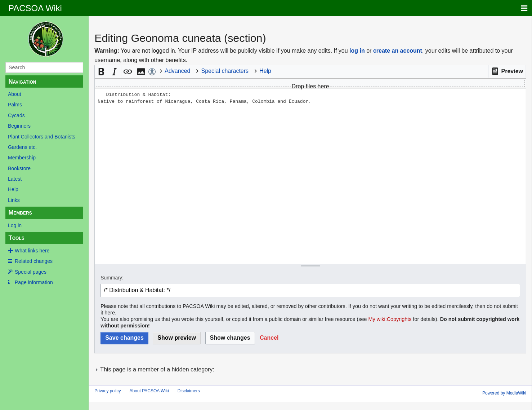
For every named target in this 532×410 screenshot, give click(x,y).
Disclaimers (189, 391)
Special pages (31, 272)
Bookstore (19, 168)
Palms (15, 105)
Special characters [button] (225, 71)
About (15, 94)
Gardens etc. (22, 147)
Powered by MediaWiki (504, 393)
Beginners (19, 126)
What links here (32, 251)
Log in (15, 225)
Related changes (34, 261)
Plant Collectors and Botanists (42, 137)
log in (357, 51)
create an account (398, 51)
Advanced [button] (177, 71)
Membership (22, 158)
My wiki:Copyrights (390, 319)
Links (14, 200)
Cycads (16, 115)
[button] (507, 72)
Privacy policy (108, 391)
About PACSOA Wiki (149, 391)
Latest (15, 179)
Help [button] (265, 71)
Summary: (112, 278)
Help (13, 189)
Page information (34, 282)
